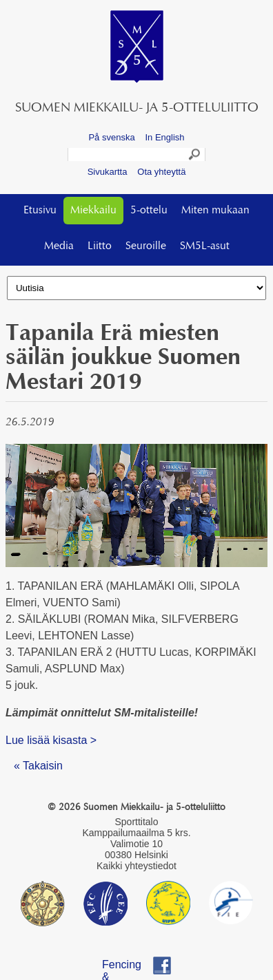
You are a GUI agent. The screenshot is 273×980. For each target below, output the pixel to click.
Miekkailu (93, 211)
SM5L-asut (205, 246)
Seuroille (146, 246)
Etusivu (40, 211)
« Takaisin (38, 766)
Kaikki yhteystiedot (136, 866)
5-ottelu (149, 211)
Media (59, 246)
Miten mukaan (215, 211)
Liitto (100, 246)
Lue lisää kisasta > (51, 740)
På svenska (111, 137)
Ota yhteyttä (161, 172)
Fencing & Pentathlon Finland (129, 967)
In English (164, 137)
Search (195, 156)
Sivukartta (108, 172)
